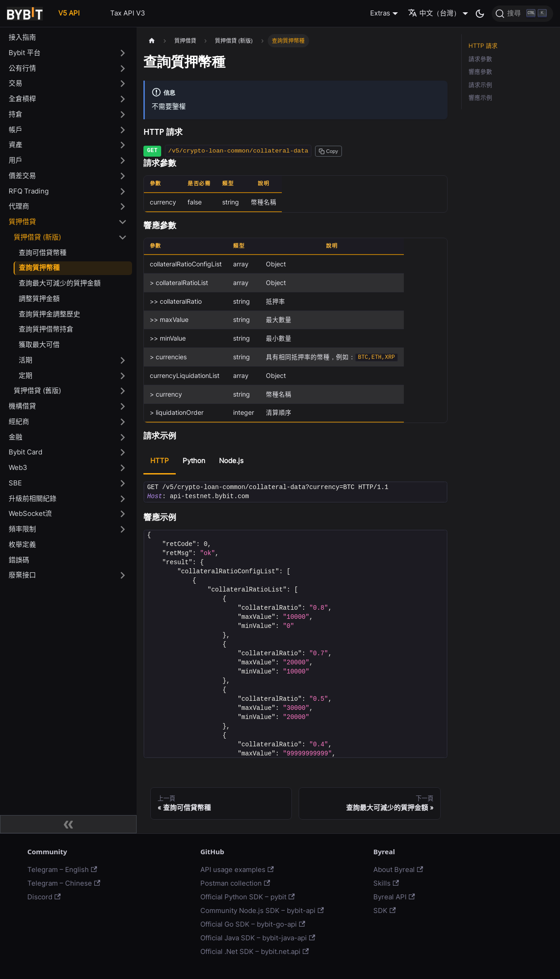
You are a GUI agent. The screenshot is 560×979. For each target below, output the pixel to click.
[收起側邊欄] (68, 824)
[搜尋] (522, 14)
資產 (15, 145)
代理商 (19, 206)
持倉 (15, 114)
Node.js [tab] (231, 461)
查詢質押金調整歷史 (49, 314)
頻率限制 (22, 529)
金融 (15, 437)
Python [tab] (194, 461)
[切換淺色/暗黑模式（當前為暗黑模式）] (480, 14)
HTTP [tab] (160, 461)
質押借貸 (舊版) (37, 390)
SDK (384, 910)
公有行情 (22, 68)
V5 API (69, 13)
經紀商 (19, 421)
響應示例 (480, 98)
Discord (44, 897)
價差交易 (22, 176)
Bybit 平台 (25, 53)
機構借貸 (22, 406)
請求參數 (480, 59)
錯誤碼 (19, 560)
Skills (386, 883)
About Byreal (398, 869)
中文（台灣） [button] (434, 13)
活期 (25, 360)
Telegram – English (62, 869)
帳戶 (15, 130)
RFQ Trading (29, 191)
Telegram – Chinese (64, 883)
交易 (15, 83)
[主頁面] (152, 41)
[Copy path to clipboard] (328, 151)
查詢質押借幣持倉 (46, 329)
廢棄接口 (22, 575)
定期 (25, 375)
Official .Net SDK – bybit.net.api (255, 951)
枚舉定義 (22, 544)
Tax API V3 (128, 13)
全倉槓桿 (22, 99)
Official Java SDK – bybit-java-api (258, 938)
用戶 (15, 160)
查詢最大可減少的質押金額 (60, 283)
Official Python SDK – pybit (247, 897)
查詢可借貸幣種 (43, 252)
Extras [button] (380, 13)
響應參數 (480, 72)
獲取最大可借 (39, 344)
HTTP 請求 (483, 46)
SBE (15, 483)
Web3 (18, 467)
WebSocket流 (30, 513)
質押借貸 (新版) (37, 237)
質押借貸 (22, 222)
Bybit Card (25, 452)
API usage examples (237, 869)
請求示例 (480, 85)
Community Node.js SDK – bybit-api (262, 910)
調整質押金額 (39, 298)
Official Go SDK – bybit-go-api (253, 924)
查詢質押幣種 (39, 268)
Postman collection (235, 883)
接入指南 (22, 37)
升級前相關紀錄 (33, 498)
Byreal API (394, 897)
